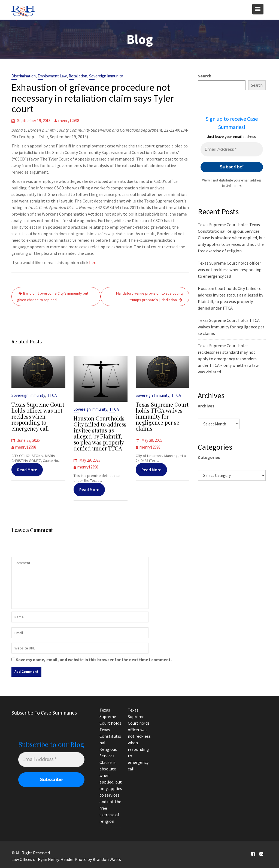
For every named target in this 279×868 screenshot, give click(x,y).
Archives (206, 406)
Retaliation (78, 76)
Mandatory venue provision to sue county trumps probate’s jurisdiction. (150, 297)
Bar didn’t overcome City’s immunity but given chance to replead (53, 297)
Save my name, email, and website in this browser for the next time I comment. (94, 660)
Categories (209, 457)
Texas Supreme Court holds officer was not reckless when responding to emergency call (38, 416)
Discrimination (24, 76)
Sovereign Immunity (106, 76)
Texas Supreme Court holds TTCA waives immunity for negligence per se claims (162, 416)
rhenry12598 (69, 121)
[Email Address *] (232, 149)
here (93, 262)
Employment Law (52, 76)
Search (205, 76)
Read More (27, 469)
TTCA (51, 396)
